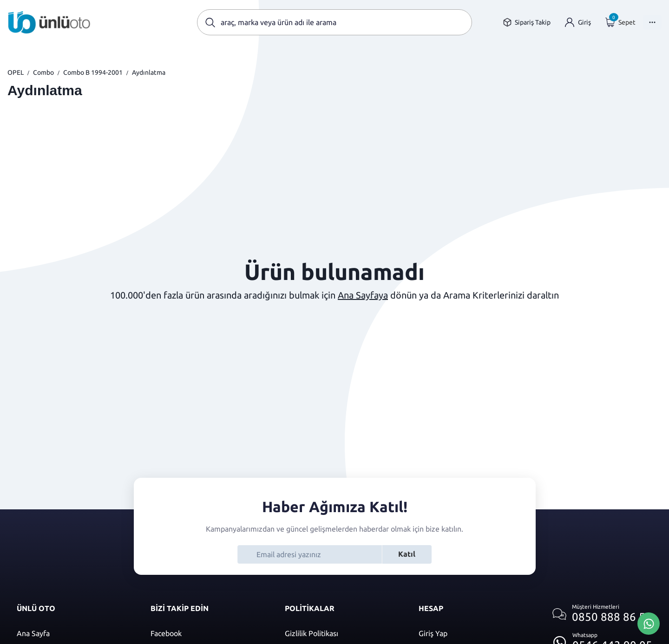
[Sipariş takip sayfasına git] (527, 23)
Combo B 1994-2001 (93, 72)
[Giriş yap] (578, 23)
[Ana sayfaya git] (49, 22)
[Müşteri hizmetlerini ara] (602, 614)
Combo (43, 72)
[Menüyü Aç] (652, 22)
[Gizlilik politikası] (342, 633)
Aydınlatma (149, 72)
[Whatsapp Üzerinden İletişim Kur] (649, 623)
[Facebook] (208, 633)
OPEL (16, 72)
